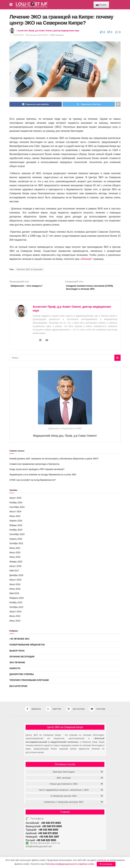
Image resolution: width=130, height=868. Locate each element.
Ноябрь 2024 (16, 504)
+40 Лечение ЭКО (19, 640)
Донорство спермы (22, 675)
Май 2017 (14, 572)
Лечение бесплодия (22, 658)
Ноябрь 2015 (16, 604)
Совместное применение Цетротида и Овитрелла (34, 465)
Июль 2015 (15, 617)
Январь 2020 (16, 563)
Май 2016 (14, 595)
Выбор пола (17, 652)
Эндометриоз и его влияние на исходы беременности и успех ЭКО (43, 476)
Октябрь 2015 (16, 608)
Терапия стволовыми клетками (29, 681)
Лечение (86, 259)
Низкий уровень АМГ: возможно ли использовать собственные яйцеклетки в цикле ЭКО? (54, 460)
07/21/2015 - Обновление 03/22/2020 (31, 35)
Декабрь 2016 (16, 576)
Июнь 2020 (15, 558)
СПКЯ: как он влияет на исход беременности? (33, 481)
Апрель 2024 (16, 522)
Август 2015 (15, 613)
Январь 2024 (16, 526)
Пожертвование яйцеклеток (27, 646)
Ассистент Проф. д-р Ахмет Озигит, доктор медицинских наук (48, 31)
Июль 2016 (15, 585)
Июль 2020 (15, 554)
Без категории (18, 687)
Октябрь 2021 (16, 545)
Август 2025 (15, 499)
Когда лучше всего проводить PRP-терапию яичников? (37, 471)
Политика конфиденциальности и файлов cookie (70, 864)
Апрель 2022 (16, 540)
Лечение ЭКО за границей (29, 269)
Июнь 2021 (15, 549)
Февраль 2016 (17, 599)
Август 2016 (15, 581)
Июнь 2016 (15, 590)
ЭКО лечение (57, 35)
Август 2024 (15, 513)
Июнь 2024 (15, 517)
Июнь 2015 (15, 622)
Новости (15, 670)
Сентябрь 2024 (17, 508)
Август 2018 (15, 567)
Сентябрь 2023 (17, 535)
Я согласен (106, 864)
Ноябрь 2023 (16, 531)
